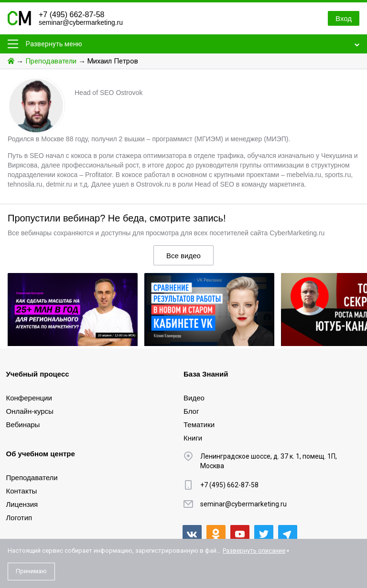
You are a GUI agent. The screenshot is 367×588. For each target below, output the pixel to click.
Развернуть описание (254, 551)
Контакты (22, 491)
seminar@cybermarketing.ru (81, 22)
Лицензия (22, 504)
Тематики (199, 425)
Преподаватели (51, 61)
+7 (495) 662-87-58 (71, 15)
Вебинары (23, 425)
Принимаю (31, 571)
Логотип (19, 518)
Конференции (29, 398)
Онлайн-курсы (30, 411)
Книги (193, 438)
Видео (194, 398)
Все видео (183, 256)
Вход (344, 18)
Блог (191, 411)
